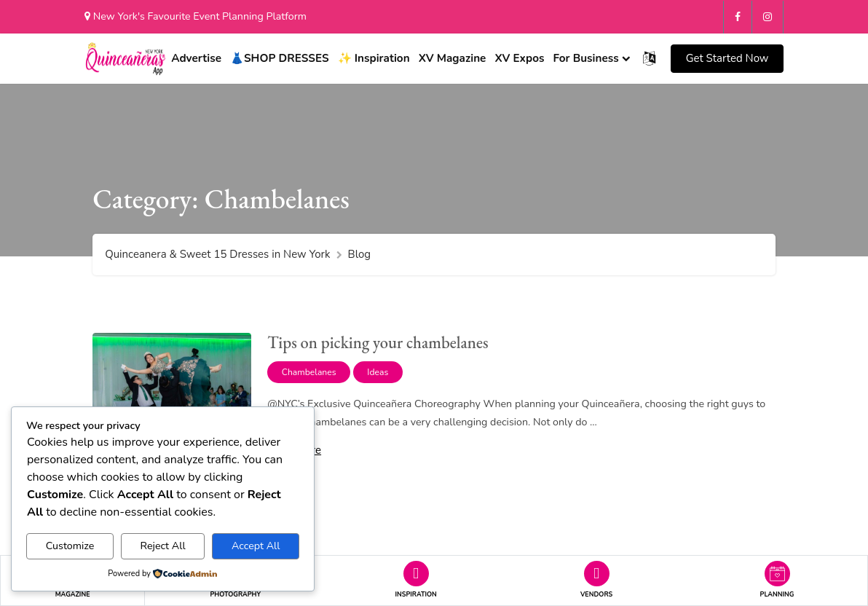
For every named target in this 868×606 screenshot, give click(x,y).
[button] (727, 58)
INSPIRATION (416, 594)
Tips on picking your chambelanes (378, 340)
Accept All (256, 546)
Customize (70, 546)
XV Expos (519, 58)
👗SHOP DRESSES (280, 58)
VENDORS (596, 594)
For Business (585, 58)
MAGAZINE (73, 594)
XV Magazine (453, 58)
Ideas (378, 370)
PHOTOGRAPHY (236, 594)
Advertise (196, 58)
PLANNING (777, 594)
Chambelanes (309, 370)
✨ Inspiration (374, 58)
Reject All (163, 546)
